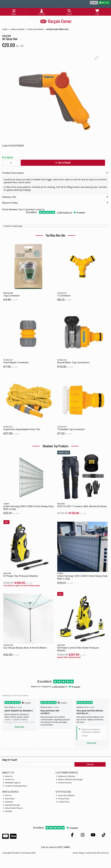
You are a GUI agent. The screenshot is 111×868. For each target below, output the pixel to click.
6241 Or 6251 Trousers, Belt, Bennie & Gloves (82, 506)
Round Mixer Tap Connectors (73, 362)
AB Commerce (103, 853)
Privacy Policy (63, 799)
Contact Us (8, 779)
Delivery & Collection (66, 776)
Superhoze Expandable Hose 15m (22, 429)
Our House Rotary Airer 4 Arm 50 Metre (25, 648)
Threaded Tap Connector (71, 429)
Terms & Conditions (65, 795)
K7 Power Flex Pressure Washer (21, 576)
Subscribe (90, 764)
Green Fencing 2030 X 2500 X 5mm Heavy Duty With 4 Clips (28, 508)
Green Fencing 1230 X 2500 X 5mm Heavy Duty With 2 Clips (82, 577)
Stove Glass (9, 799)
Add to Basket (63, 163)
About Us (8, 776)
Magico (82, 853)
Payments (8, 802)
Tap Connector (12, 296)
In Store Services (64, 783)
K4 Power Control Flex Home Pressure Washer (78, 649)
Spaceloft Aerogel (11, 805)
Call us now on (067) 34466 (55, 847)
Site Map (7, 811)
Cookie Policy (63, 802)
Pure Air (7, 795)
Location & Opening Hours (15, 786)
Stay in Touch (10, 760)
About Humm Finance (13, 808)
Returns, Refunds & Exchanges (69, 779)
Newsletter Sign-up (12, 783)
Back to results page (14, 226)
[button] (97, 58)
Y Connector (64, 296)
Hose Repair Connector (16, 362)
